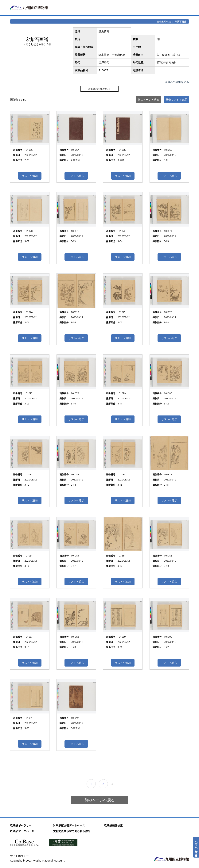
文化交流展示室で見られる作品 (72, 831)
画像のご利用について (99, 89)
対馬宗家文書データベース (69, 825)
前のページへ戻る (99, 800)
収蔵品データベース (22, 831)
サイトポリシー (19, 856)
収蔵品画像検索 (113, 825)
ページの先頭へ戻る (196, 847)
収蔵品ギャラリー (21, 825)
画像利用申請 (164, 21)
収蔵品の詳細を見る (177, 82)
